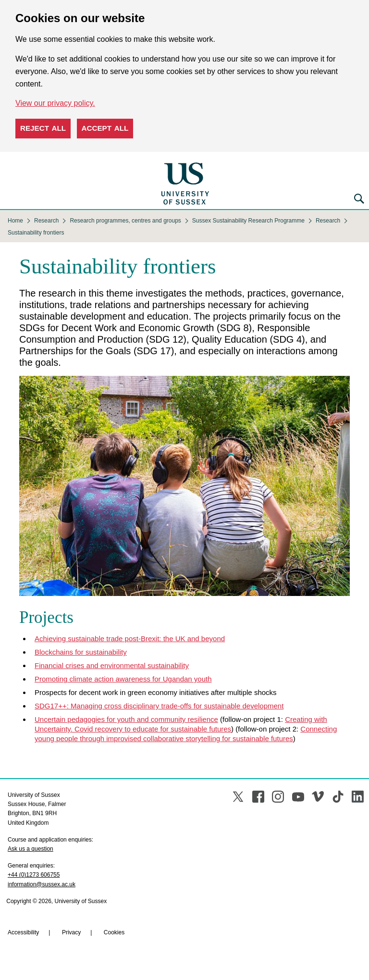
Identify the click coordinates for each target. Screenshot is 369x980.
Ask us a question (31, 849)
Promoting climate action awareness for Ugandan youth (123, 679)
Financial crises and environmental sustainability (112, 665)
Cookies (114, 932)
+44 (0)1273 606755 (34, 875)
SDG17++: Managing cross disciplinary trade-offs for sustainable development (159, 706)
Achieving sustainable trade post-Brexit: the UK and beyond (130, 639)
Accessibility (23, 932)
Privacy (71, 932)
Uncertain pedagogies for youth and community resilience (126, 719)
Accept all (105, 128)
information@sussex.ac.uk (42, 884)
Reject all (43, 128)
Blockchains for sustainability (81, 652)
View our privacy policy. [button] (55, 103)
